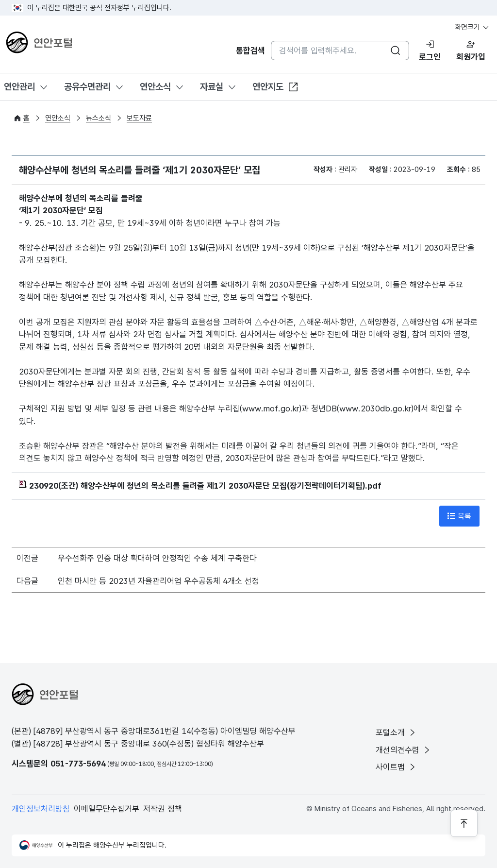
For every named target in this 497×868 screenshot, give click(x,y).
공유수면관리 (87, 87)
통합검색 (250, 51)
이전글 (27, 558)
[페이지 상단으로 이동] (464, 823)
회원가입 (471, 57)
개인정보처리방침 (41, 809)
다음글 (27, 581)
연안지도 (276, 87)
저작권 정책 (163, 809)
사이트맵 (396, 767)
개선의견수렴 (404, 750)
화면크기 (472, 27)
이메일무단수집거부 (107, 809)
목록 (459, 516)
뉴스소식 (99, 118)
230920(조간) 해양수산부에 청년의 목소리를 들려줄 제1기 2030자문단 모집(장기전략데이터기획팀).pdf (200, 486)
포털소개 (396, 732)
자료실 (212, 87)
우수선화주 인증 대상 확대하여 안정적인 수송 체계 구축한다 (157, 558)
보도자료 (139, 118)
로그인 (430, 57)
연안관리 (19, 87)
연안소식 (155, 87)
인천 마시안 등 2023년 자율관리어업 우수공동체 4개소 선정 (158, 581)
